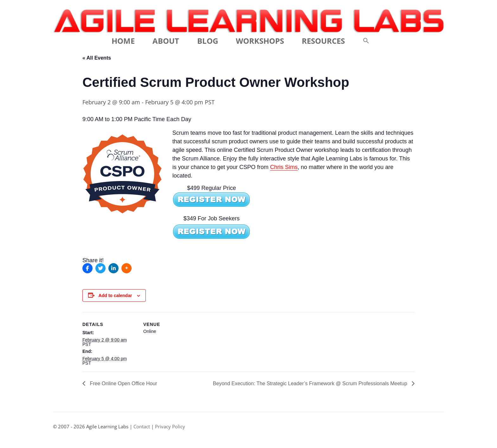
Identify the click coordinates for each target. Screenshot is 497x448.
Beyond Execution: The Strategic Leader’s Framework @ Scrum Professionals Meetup (311, 383)
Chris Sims (284, 167)
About (166, 41)
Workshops (260, 41)
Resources (323, 41)
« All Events (97, 58)
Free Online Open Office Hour (123, 383)
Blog (208, 41)
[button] (366, 41)
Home (123, 41)
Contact (142, 427)
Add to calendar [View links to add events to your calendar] (115, 295)
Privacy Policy (170, 427)
